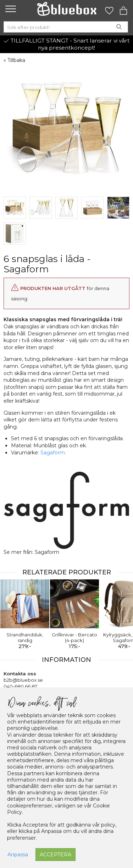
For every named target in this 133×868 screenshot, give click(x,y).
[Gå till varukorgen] (123, 9)
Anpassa (18, 855)
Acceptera (56, 855)
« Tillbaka (14, 60)
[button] (10, 9)
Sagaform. (53, 453)
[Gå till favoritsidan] (109, 9)
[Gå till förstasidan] (67, 9)
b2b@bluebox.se (23, 680)
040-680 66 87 (20, 686)
